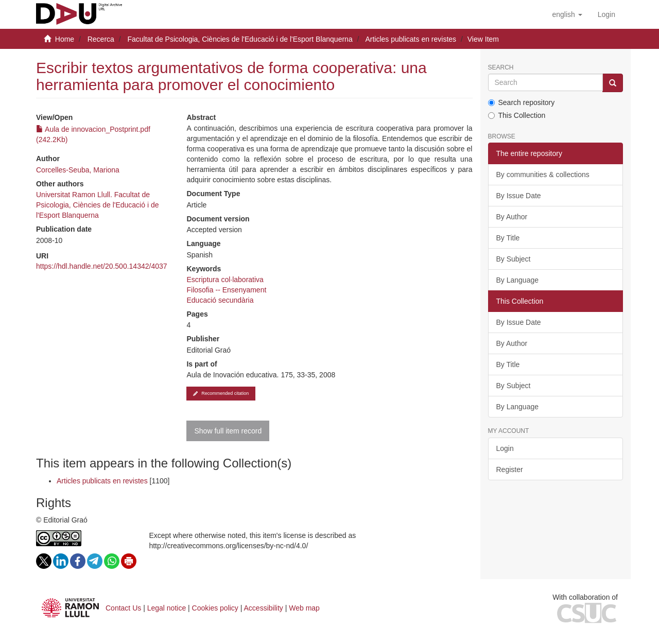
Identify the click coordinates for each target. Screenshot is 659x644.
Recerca (101, 39)
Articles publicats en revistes (411, 39)
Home (65, 39)
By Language (518, 280)
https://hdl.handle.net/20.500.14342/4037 (102, 266)
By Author (512, 217)
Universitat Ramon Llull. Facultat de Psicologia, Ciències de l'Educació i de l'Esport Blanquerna (97, 205)
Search (501, 68)
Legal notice (167, 608)
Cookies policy (215, 608)
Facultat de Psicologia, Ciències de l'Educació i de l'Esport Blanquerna (240, 39)
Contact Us (123, 608)
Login (505, 448)
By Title (508, 238)
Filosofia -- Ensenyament (226, 290)
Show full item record (228, 431)
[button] (567, 14)
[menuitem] (606, 14)
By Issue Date (519, 196)
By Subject (514, 259)
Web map (304, 608)
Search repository (522, 102)
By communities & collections (543, 175)
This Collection (517, 115)
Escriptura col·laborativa (225, 280)
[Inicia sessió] (606, 14)
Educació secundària (220, 300)
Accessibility (264, 608)
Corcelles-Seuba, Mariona (78, 170)
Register (510, 469)
